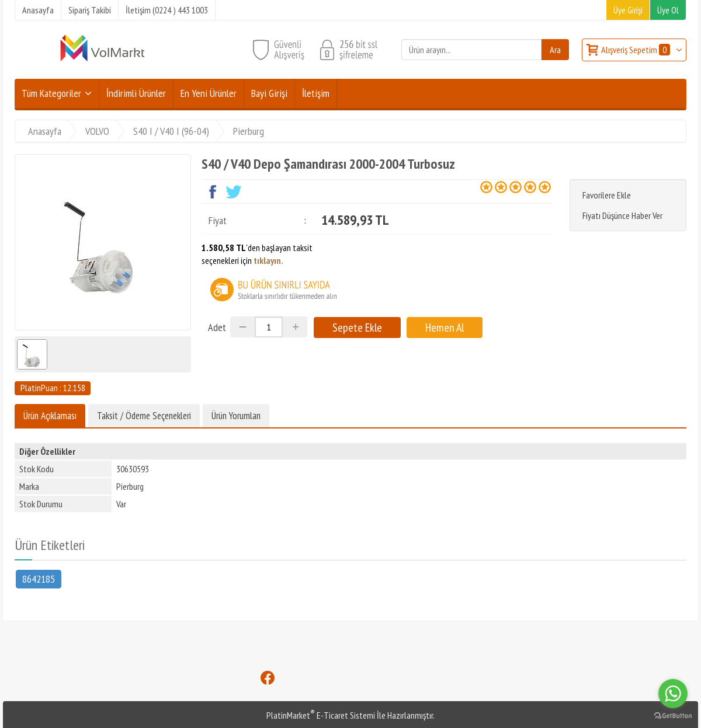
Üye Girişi (628, 10)
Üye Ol (668, 10)
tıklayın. (268, 260)
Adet (217, 327)
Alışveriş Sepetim (636, 50)
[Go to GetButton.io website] (673, 716)
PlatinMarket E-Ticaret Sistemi (321, 715)
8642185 (39, 578)
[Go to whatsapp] (673, 694)
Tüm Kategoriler (51, 93)
